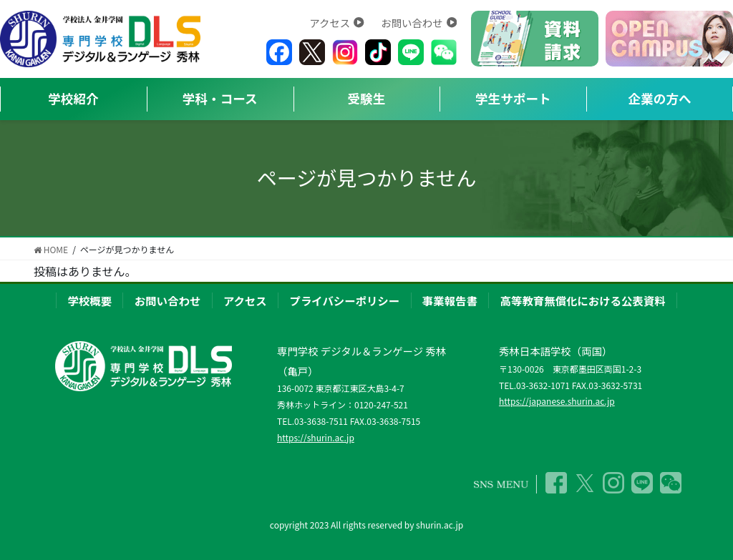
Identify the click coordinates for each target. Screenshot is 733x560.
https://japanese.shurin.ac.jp (557, 401)
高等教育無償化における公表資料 (583, 300)
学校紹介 (73, 98)
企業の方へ (660, 98)
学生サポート (513, 98)
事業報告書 (450, 300)
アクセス (336, 23)
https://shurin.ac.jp (316, 437)
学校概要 (89, 300)
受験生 (367, 98)
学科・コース (220, 98)
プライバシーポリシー (345, 300)
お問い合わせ (419, 23)
